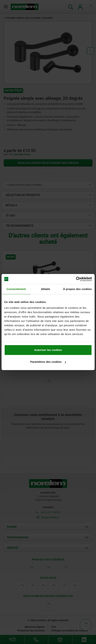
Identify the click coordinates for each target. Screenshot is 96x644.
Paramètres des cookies (48, 362)
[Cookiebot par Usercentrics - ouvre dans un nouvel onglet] (76, 279)
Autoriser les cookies (48, 350)
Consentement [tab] (16, 289)
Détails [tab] (46, 289)
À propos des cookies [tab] (77, 289)
